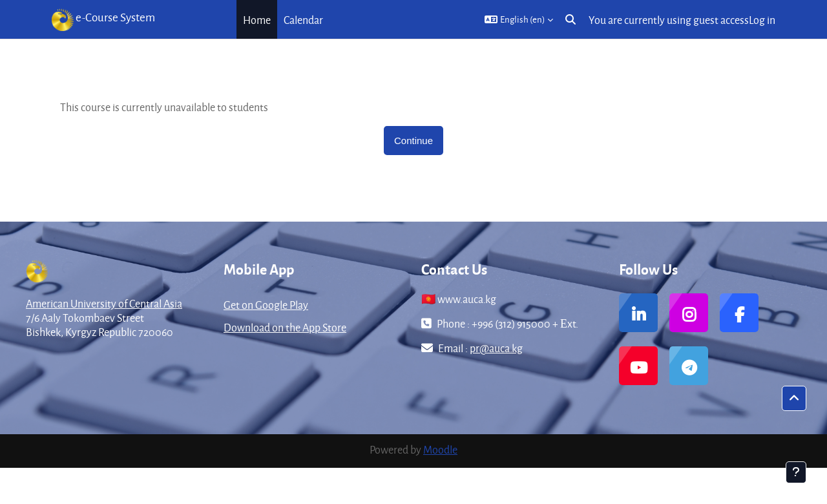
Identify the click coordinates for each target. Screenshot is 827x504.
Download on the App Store (285, 327)
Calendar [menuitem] (303, 20)
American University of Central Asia (104, 303)
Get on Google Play (266, 305)
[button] (519, 19)
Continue (413, 141)
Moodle (440, 449)
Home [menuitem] (257, 20)
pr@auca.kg (496, 348)
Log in (762, 20)
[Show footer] (796, 472)
